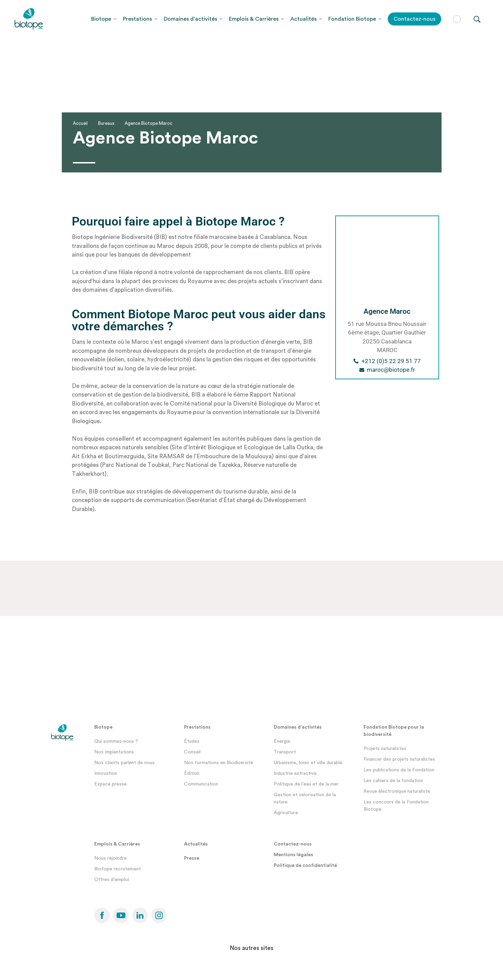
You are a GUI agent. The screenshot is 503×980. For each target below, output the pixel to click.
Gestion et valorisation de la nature (305, 798)
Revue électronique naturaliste (397, 791)
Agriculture (286, 813)
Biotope (101, 19)
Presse (192, 858)
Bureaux (106, 123)
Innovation (106, 773)
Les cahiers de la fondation (393, 781)
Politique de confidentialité (305, 866)
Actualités (303, 19)
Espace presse (110, 784)
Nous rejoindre (110, 858)
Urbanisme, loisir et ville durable (308, 763)
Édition (192, 773)
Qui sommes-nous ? (116, 741)
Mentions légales (293, 855)
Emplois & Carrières (254, 19)
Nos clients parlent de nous (124, 763)
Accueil (80, 123)
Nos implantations (114, 752)
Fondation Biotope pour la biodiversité (394, 731)
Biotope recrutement (118, 869)
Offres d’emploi (112, 880)
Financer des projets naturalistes (399, 759)
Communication (201, 784)
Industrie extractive (295, 773)
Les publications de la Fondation (399, 770)
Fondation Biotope (352, 19)
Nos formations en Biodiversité (219, 763)
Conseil (192, 752)
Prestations (137, 19)
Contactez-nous (414, 19)
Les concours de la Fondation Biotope (396, 806)
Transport (285, 752)
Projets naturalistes (385, 749)
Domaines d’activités (190, 19)
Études (192, 741)
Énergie (282, 741)
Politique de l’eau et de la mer (306, 784)
